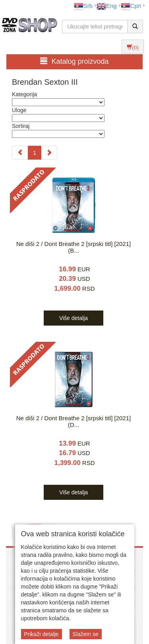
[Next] (49, 153)
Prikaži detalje (42, 634)
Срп (131, 6)
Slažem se (86, 634)
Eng (107, 6)
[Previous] (20, 153)
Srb (83, 6)
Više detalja (74, 318)
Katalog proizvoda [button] (74, 61)
